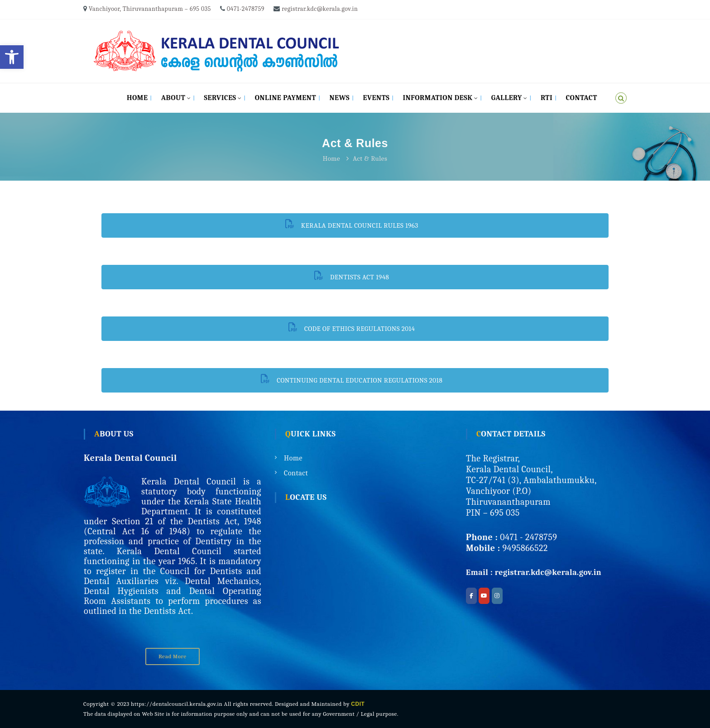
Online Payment (285, 98)
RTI (547, 98)
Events (376, 98)
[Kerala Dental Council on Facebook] (471, 596)
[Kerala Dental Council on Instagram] (497, 596)
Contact (582, 98)
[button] (12, 57)
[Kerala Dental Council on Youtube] (484, 596)
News (340, 98)
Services (220, 98)
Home (137, 98)
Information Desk (438, 98)
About (173, 98)
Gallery (507, 98)
